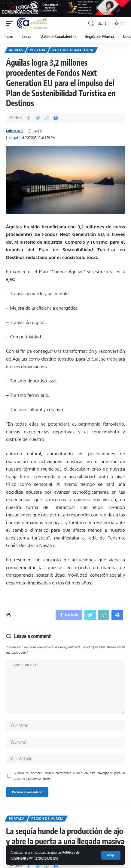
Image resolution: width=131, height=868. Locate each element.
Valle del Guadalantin (73, 50)
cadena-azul (15, 131)
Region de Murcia (47, 819)
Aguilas (16, 50)
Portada (38, 50)
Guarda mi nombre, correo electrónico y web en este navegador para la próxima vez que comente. (69, 776)
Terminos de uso (46, 858)
